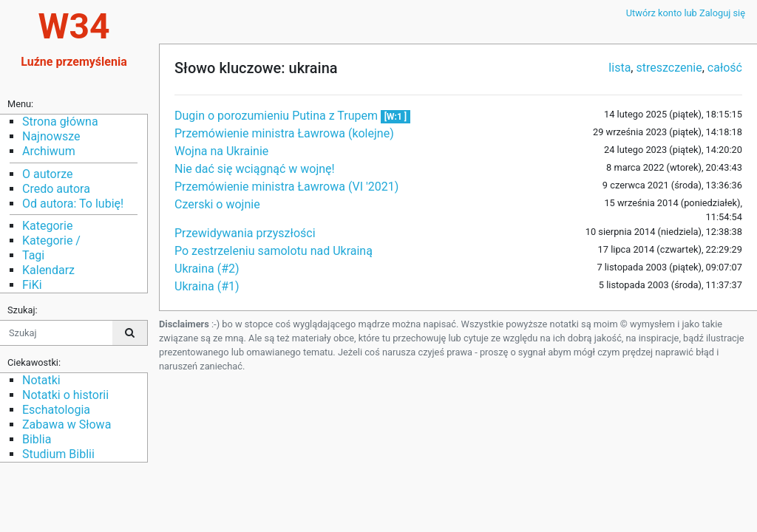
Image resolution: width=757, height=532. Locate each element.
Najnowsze (51, 136)
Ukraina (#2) (207, 269)
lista (619, 68)
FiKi (32, 285)
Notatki (41, 380)
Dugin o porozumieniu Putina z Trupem (278, 116)
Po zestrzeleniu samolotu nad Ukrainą (274, 251)
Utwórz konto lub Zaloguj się (686, 13)
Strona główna (60, 122)
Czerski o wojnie (217, 204)
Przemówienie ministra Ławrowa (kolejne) (284, 133)
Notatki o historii (65, 395)
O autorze (47, 174)
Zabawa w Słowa (67, 424)
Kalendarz (48, 270)
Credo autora (56, 189)
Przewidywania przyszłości (245, 233)
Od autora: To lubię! (73, 204)
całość (725, 68)
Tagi (33, 255)
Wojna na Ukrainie (221, 151)
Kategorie (47, 226)
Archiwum (49, 151)
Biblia (37, 439)
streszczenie (669, 68)
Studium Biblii (58, 454)
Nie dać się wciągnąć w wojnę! (255, 169)
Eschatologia (56, 410)
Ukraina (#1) (207, 286)
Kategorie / (51, 241)
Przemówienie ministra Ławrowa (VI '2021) (286, 187)
